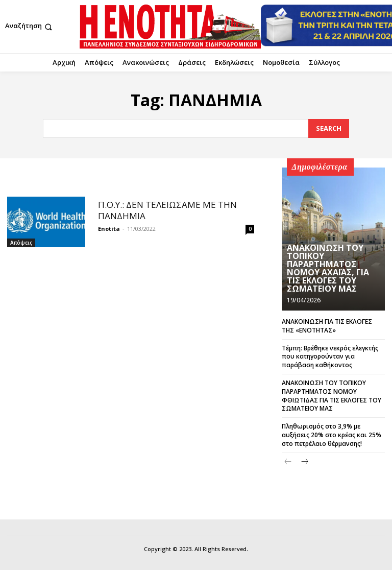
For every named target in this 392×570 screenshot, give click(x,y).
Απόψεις (21, 243)
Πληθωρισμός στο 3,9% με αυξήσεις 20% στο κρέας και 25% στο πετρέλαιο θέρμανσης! (332, 435)
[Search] (329, 128)
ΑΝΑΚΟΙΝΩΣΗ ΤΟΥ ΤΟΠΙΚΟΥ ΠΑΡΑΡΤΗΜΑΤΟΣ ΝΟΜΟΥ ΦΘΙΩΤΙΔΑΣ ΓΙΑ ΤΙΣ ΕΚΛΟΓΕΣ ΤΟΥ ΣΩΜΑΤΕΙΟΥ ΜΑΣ (332, 396)
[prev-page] (288, 462)
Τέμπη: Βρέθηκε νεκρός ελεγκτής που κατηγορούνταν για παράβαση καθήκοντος (330, 357)
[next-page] (304, 462)
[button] (30, 27)
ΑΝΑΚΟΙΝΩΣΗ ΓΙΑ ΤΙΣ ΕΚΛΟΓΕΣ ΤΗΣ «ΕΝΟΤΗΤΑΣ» (327, 326)
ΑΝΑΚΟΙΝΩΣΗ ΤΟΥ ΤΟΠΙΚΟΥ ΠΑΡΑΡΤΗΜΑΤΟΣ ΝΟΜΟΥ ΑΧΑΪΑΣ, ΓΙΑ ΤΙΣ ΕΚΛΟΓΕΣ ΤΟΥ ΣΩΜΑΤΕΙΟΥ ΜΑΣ (328, 268)
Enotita (109, 229)
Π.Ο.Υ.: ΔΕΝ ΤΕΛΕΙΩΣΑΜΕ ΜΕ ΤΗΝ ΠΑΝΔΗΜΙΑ (167, 210)
